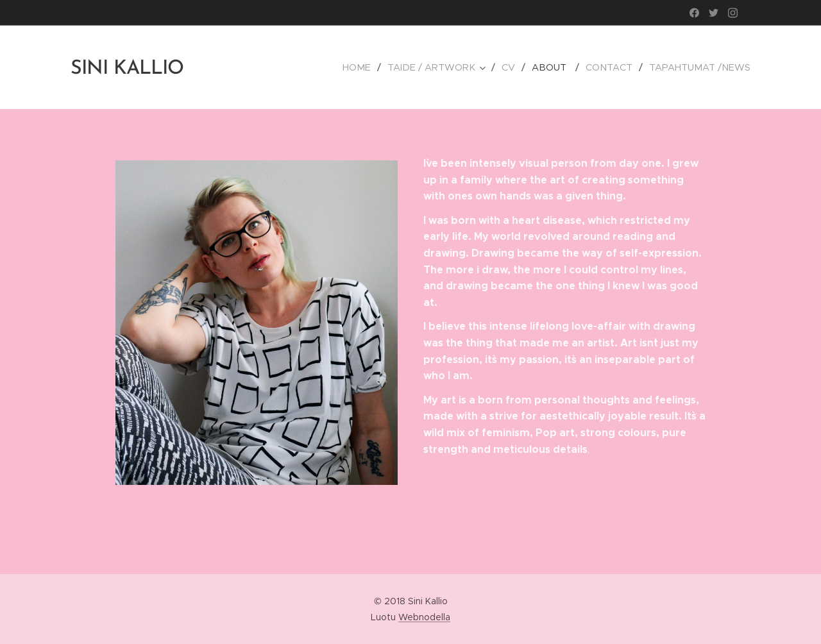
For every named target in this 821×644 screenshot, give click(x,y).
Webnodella (424, 617)
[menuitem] (371, 67)
